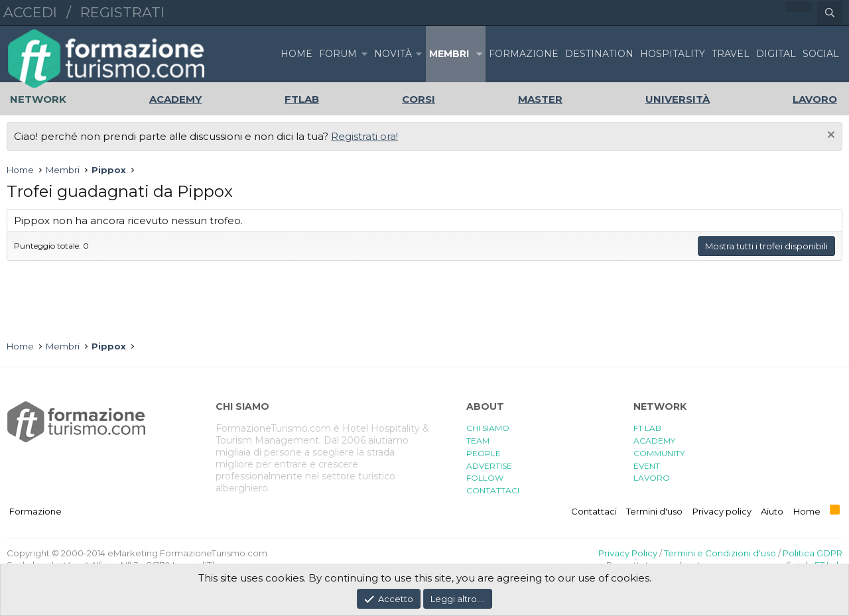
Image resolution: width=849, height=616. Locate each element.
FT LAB (647, 428)
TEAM (478, 441)
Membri (449, 54)
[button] (364, 54)
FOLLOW (485, 478)
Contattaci (594, 511)
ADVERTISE (489, 466)
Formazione (35, 511)
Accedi (30, 12)
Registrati (122, 12)
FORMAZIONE (524, 54)
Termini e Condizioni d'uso (720, 553)
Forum (338, 54)
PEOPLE (484, 453)
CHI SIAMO (488, 428)
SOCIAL (821, 54)
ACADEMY (654, 441)
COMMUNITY (659, 453)
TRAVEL (731, 54)
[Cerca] (830, 13)
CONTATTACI (493, 490)
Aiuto (772, 511)
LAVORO (652, 478)
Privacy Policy (628, 553)
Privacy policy (722, 511)
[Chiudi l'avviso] (829, 136)
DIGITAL (776, 54)
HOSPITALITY (673, 54)
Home (296, 54)
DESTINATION (599, 54)
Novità (393, 54)
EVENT (647, 466)
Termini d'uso (654, 511)
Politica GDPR (813, 553)
